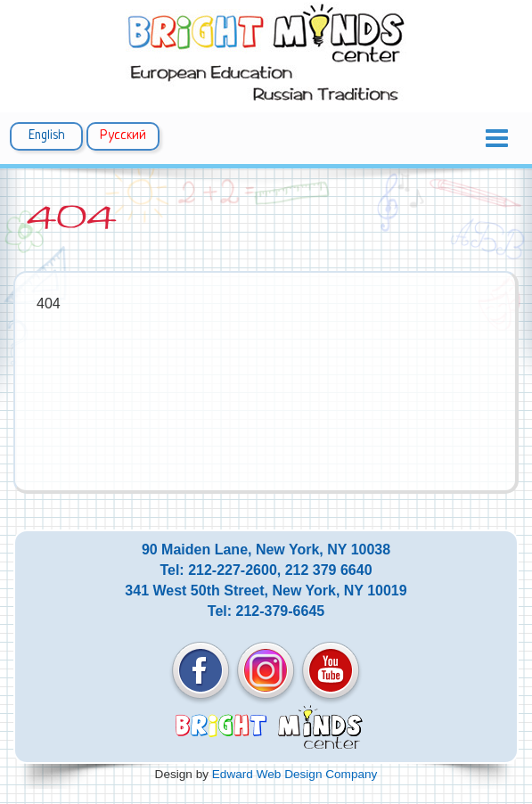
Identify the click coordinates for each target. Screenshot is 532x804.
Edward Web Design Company (295, 774)
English (47, 136)
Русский (123, 136)
